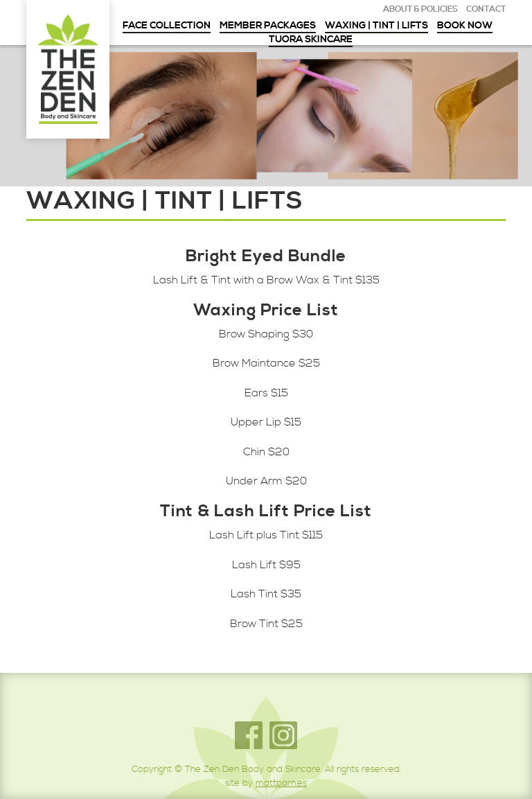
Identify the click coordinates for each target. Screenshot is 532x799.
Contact (486, 10)
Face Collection (167, 26)
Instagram (283, 735)
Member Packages (268, 26)
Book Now (465, 26)
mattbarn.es (281, 783)
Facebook (249, 735)
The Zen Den (68, 69)
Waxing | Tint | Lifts (376, 26)
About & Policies (420, 10)
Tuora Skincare (311, 40)
